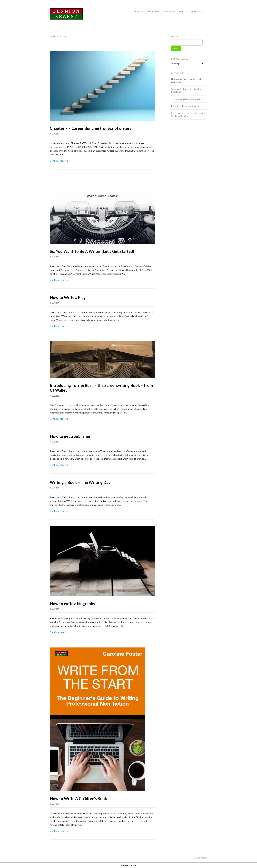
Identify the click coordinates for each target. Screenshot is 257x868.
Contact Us (153, 11)
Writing (55, 134)
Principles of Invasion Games (185, 106)
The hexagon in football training (186, 99)
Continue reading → (60, 161)
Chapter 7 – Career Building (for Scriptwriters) (91, 128)
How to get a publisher (70, 436)
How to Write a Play (68, 297)
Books (138, 11)
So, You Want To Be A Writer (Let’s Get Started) (92, 251)
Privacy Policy (198, 11)
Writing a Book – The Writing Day (80, 482)
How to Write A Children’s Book (78, 799)
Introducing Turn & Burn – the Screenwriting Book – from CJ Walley (101, 388)
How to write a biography (73, 604)
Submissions (169, 11)
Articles (183, 11)
